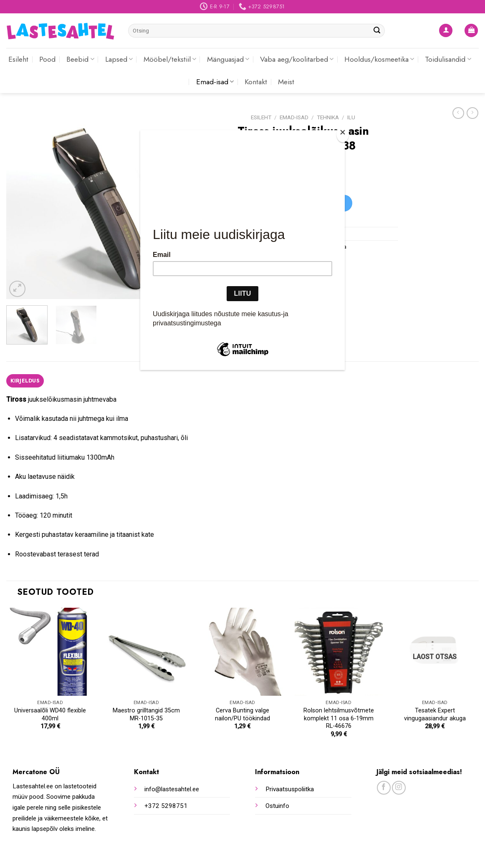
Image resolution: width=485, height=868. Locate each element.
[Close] (343, 134)
